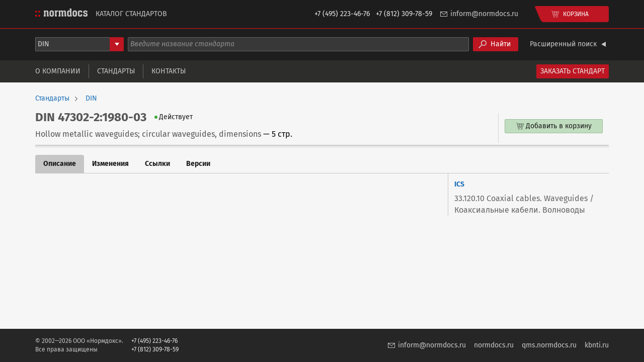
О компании (58, 71)
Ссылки (157, 164)
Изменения (110, 164)
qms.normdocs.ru (549, 345)
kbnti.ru (597, 345)
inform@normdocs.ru (484, 14)
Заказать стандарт (573, 71)
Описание (60, 164)
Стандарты (116, 71)
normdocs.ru (494, 345)
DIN (91, 99)
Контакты (169, 71)
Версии (198, 164)
